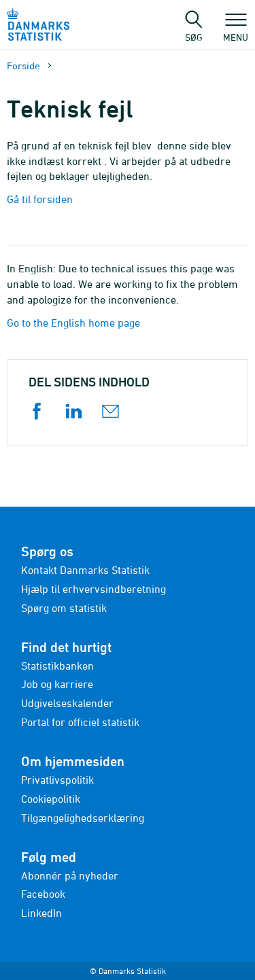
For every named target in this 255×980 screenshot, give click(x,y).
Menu (236, 31)
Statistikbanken (57, 666)
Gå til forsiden (40, 199)
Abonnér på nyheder (70, 875)
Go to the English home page (73, 323)
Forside (23, 66)
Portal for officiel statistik (80, 722)
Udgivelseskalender (67, 703)
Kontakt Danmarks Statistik (85, 570)
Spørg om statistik (64, 608)
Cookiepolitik (51, 799)
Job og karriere (57, 684)
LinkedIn (41, 913)
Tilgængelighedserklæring (83, 818)
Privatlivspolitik (57, 780)
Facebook (43, 894)
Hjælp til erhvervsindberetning (93, 589)
